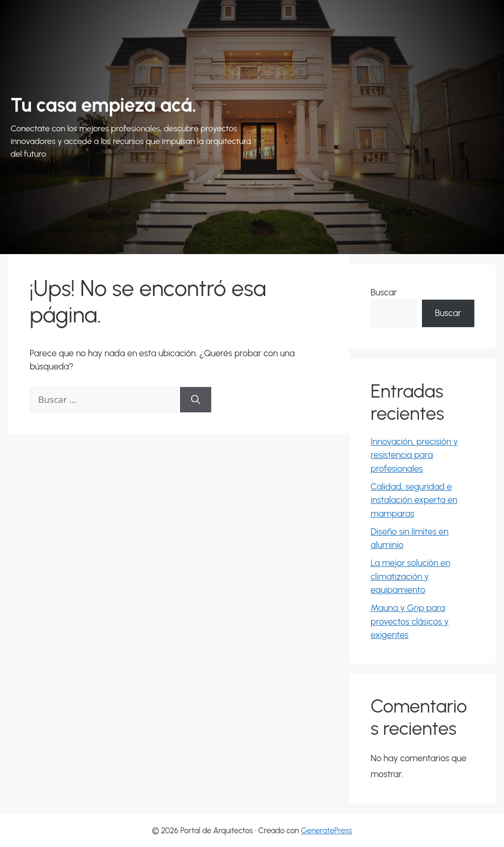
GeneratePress (326, 831)
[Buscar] (196, 400)
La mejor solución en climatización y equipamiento (411, 576)
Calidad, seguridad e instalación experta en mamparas (414, 500)
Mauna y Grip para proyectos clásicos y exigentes (410, 621)
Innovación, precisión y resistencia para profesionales (414, 455)
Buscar (384, 292)
